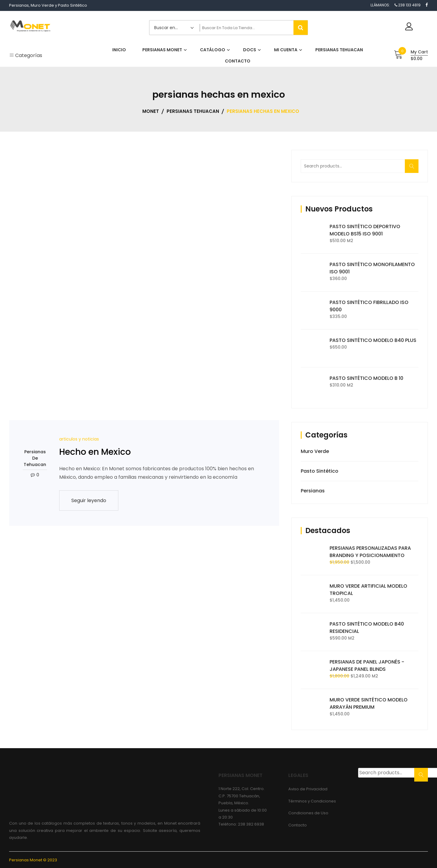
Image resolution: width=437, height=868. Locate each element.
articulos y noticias (79, 439)
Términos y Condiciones (312, 801)
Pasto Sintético (320, 471)
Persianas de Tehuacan (35, 458)
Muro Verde (315, 451)
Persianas (313, 491)
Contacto (298, 825)
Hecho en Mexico (95, 452)
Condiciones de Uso (308, 813)
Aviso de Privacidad (308, 789)
